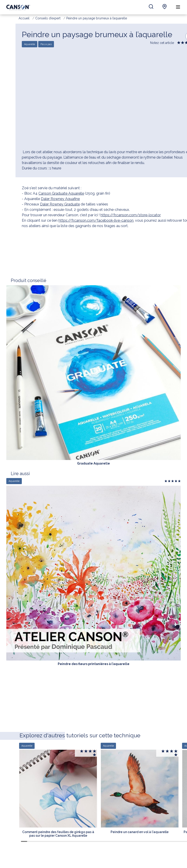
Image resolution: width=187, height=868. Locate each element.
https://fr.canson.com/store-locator (131, 215)
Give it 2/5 (183, 43)
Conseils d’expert (48, 18)
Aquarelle (30, 44)
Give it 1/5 (179, 43)
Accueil (24, 18)
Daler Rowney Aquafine (60, 199)
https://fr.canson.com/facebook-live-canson (96, 220)
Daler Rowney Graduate (60, 204)
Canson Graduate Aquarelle (61, 193)
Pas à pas (46, 44)
